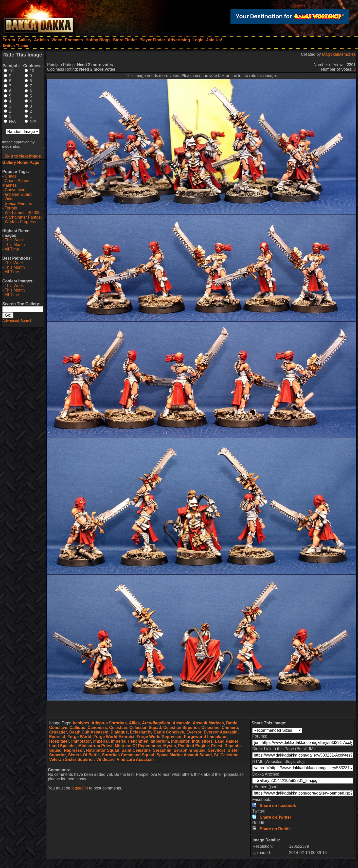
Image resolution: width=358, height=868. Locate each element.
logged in (80, 788)
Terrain (11, 208)
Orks (9, 199)
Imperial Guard (18, 194)
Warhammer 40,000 (23, 213)
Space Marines (18, 204)
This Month (15, 245)
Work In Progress (20, 222)
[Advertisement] (202, 708)
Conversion (15, 190)
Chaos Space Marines (16, 183)
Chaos (11, 176)
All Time (12, 249)
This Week (14, 240)
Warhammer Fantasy (24, 217)
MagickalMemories (339, 54)
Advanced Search (17, 321)
